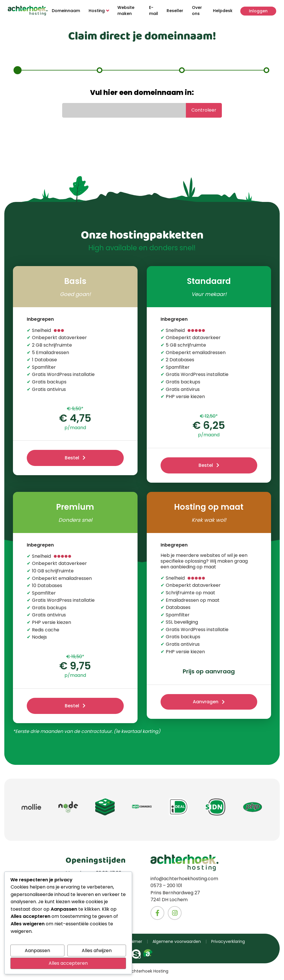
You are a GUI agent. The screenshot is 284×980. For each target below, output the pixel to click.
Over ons (196, 10)
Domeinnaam (66, 11)
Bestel (72, 458)
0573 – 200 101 (166, 887)
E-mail (153, 10)
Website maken (126, 10)
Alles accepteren (68, 963)
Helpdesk (222, 11)
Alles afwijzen (97, 951)
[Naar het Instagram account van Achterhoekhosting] (175, 914)
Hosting (99, 11)
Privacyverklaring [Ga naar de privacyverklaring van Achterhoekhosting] (228, 942)
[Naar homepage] (28, 11)
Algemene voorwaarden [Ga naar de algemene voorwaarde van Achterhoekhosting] (177, 942)
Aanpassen (37, 951)
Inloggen (257, 11)
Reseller (174, 11)
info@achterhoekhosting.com (184, 880)
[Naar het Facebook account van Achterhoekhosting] (157, 914)
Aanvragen (206, 703)
